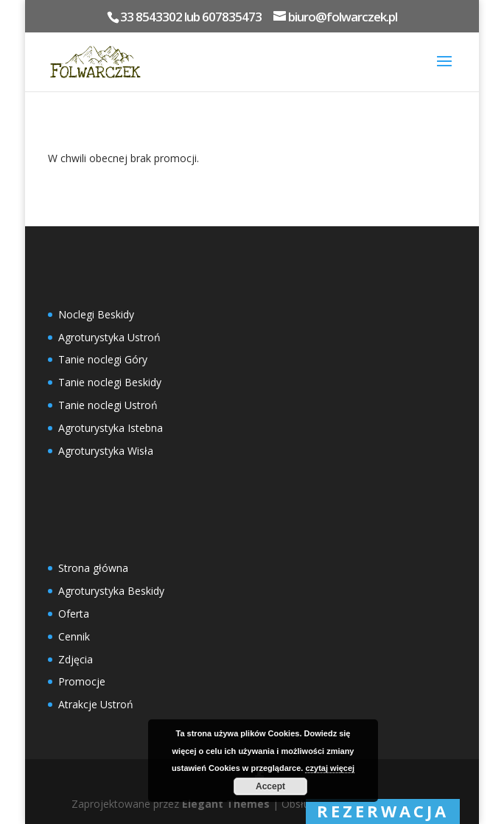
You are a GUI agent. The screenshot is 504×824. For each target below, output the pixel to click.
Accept (270, 786)
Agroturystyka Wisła (106, 451)
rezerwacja (383, 811)
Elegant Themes (226, 804)
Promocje (82, 681)
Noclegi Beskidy (96, 314)
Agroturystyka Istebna (111, 428)
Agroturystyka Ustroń (109, 337)
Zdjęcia (76, 659)
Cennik (74, 636)
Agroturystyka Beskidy (111, 591)
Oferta (74, 614)
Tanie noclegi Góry (103, 359)
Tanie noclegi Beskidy (110, 382)
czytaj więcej (330, 768)
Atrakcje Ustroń (96, 704)
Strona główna (93, 568)
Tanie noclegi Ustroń (108, 405)
